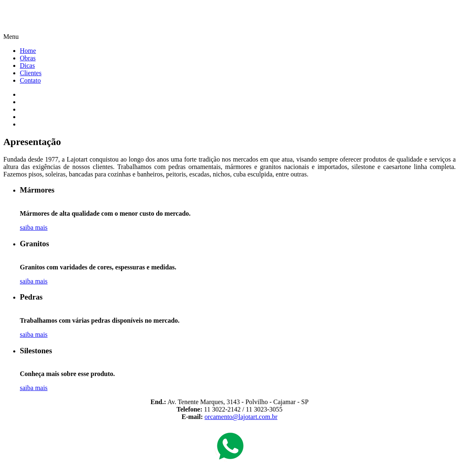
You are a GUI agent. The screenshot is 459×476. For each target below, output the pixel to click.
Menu (11, 37)
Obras (28, 58)
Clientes (31, 73)
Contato (30, 80)
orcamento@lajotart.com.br (241, 417)
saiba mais (34, 227)
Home (28, 51)
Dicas (27, 65)
